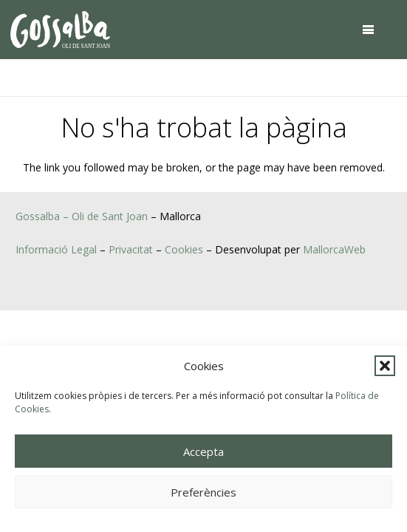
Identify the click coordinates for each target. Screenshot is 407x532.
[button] (385, 366)
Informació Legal (56, 249)
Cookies (184, 249)
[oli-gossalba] (60, 30)
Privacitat (131, 249)
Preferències (203, 492)
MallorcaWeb (334, 249)
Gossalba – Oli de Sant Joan (82, 216)
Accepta (203, 451)
